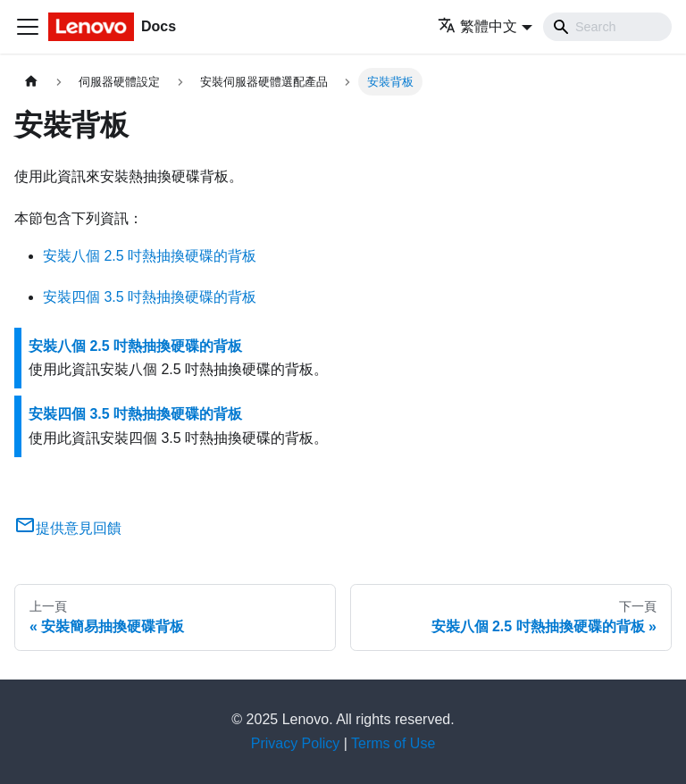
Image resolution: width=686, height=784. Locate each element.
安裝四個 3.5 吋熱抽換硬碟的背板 (150, 297)
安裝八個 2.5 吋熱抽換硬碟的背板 (150, 256)
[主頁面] (31, 82)
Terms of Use (393, 743)
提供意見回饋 (68, 528)
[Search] (607, 27)
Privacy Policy (296, 743)
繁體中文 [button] (477, 26)
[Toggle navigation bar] (28, 27)
